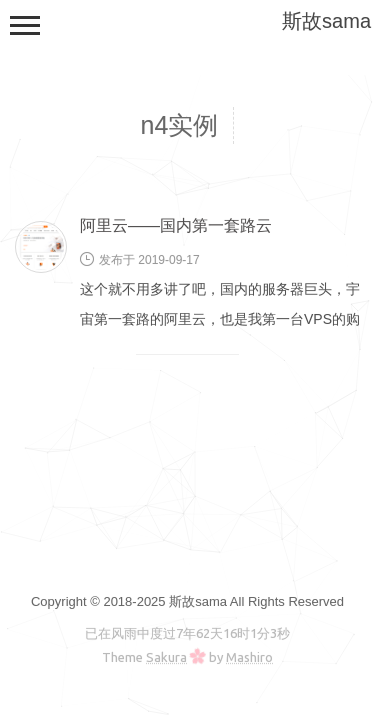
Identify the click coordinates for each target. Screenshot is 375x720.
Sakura (166, 657)
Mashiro (249, 657)
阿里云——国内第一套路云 (176, 225)
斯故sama (326, 21)
